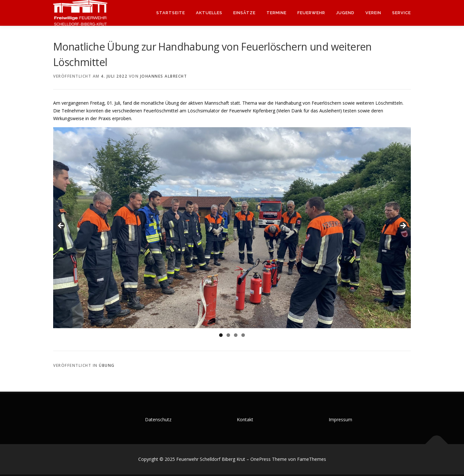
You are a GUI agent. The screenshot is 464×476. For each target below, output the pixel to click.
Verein (373, 13)
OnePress (261, 459)
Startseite (171, 13)
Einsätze (244, 13)
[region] (232, 228)
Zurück (61, 226)
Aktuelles (209, 13)
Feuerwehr (311, 13)
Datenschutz (158, 419)
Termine (276, 13)
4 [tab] (243, 335)
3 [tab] (236, 335)
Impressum (340, 419)
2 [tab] (228, 335)
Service (401, 13)
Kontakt (245, 419)
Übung (107, 365)
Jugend (345, 13)
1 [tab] (221, 335)
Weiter (403, 226)
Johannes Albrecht (164, 76)
